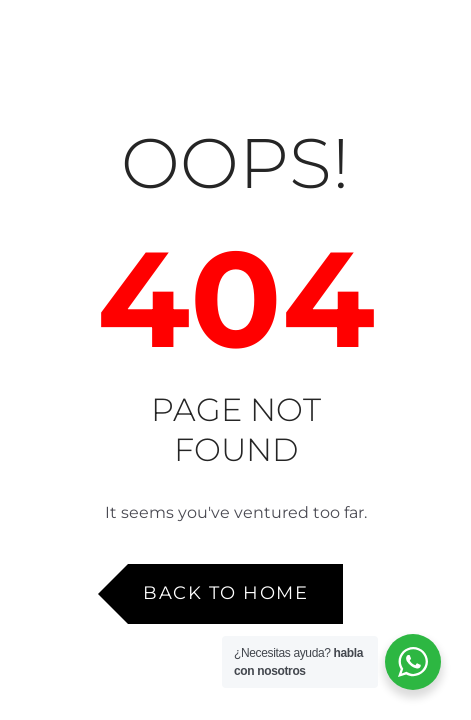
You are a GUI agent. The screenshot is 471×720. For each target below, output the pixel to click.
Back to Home (225, 593)
